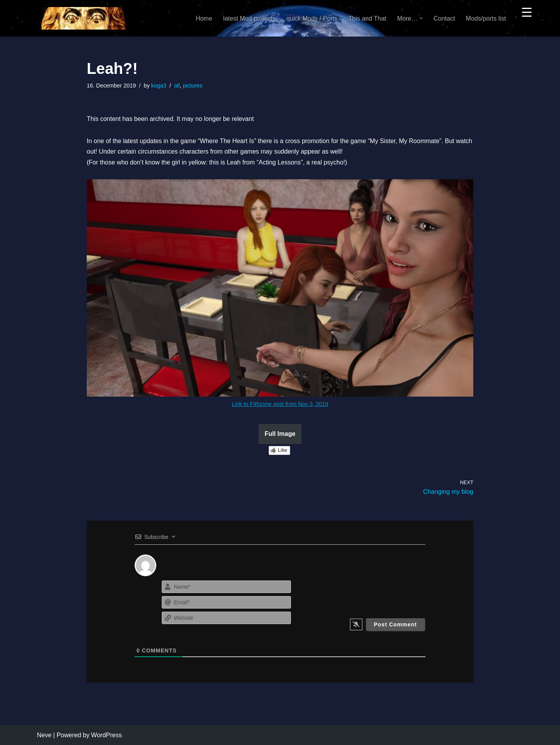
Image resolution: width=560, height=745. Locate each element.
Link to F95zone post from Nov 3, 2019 (280, 404)
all (177, 86)
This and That (367, 18)
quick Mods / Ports (312, 18)
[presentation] (378, 594)
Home (204, 18)
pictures (192, 86)
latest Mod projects (249, 18)
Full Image (280, 434)
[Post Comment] (395, 624)
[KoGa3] (82, 18)
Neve (44, 735)
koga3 (159, 86)
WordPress (106, 735)
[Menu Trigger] (527, 12)
